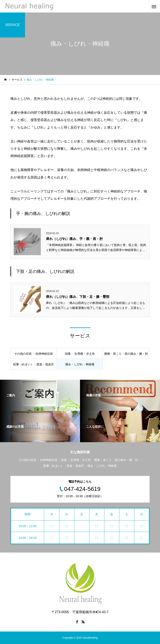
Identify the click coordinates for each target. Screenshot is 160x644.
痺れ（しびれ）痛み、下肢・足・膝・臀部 (78, 297)
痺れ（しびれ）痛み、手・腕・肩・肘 (74, 239)
